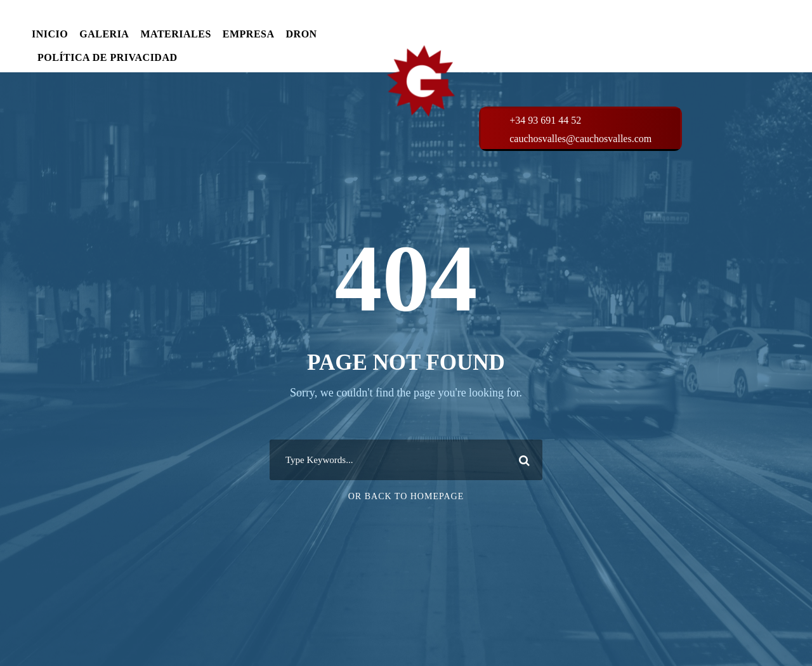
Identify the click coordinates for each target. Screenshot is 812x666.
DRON (302, 34)
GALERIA (104, 34)
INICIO (50, 34)
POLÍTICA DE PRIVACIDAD (108, 57)
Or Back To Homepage (406, 496)
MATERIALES (175, 34)
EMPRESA (249, 34)
